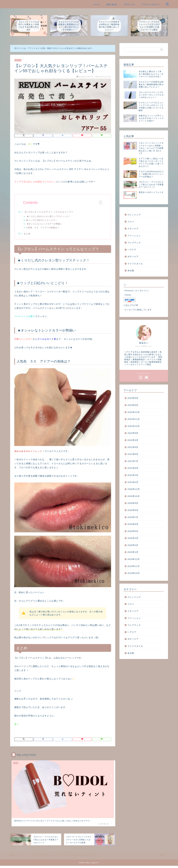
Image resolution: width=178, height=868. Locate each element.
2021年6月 (133, 468)
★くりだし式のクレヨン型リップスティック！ (53, 217)
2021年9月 (133, 447)
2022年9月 (133, 433)
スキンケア (133, 229)
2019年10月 (134, 573)
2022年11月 (134, 419)
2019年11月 (134, 566)
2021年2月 (133, 482)
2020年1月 (133, 552)
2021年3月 (133, 475)
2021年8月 (133, 454)
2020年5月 (133, 531)
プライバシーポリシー (151, 4)
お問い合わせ (112, 4)
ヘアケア (132, 250)
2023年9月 (133, 398)
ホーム (97, 4)
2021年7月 (133, 461)
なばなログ (10, 2)
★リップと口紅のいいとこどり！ (47, 220)
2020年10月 (134, 496)
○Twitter (127, 295)
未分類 (131, 271)
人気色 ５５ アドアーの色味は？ (48, 228)
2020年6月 (133, 524)
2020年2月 (133, 545)
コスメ (18, 60)
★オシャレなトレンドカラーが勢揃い (49, 224)
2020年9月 (133, 503)
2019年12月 (134, 559)
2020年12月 (134, 489)
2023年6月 (133, 405)
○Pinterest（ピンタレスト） (137, 291)
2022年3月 (133, 440)
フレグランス (134, 243)
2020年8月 (133, 510)
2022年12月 (134, 412)
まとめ (33, 235)
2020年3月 (133, 538)
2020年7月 (133, 517)
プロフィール (129, 4)
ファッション (134, 236)
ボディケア (133, 257)
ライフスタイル (135, 264)
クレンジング (134, 215)
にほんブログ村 (131, 305)
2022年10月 (134, 426)
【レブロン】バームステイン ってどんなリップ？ (54, 212)
